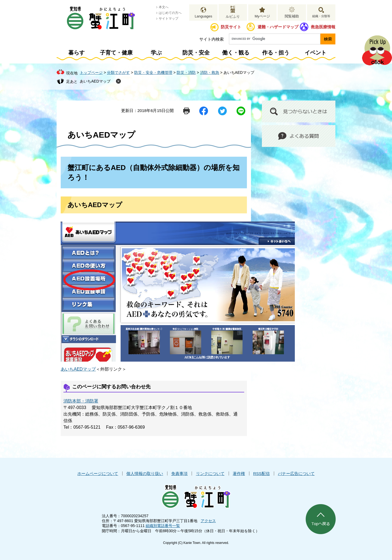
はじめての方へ (170, 13)
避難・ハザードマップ (278, 27)
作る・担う (276, 53)
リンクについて (210, 473)
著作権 (239, 473)
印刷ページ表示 (186, 111)
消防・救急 (210, 72)
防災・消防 (186, 72)
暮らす (76, 53)
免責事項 (179, 473)
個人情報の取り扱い (145, 473)
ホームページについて (98, 473)
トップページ (91, 72)
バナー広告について (296, 473)
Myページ (262, 16)
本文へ (164, 7)
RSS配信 (261, 473)
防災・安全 (196, 53)
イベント (316, 53)
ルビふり (233, 16)
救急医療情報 (323, 27)
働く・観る (236, 53)
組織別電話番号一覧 (163, 526)
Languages (203, 16)
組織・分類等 (321, 16)
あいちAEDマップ (95, 81)
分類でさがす (118, 72)
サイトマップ (169, 19)
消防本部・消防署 (81, 401)
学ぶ (156, 53)
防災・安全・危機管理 (153, 72)
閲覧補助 (292, 16)
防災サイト (231, 27)
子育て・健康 (116, 53)
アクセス (208, 521)
